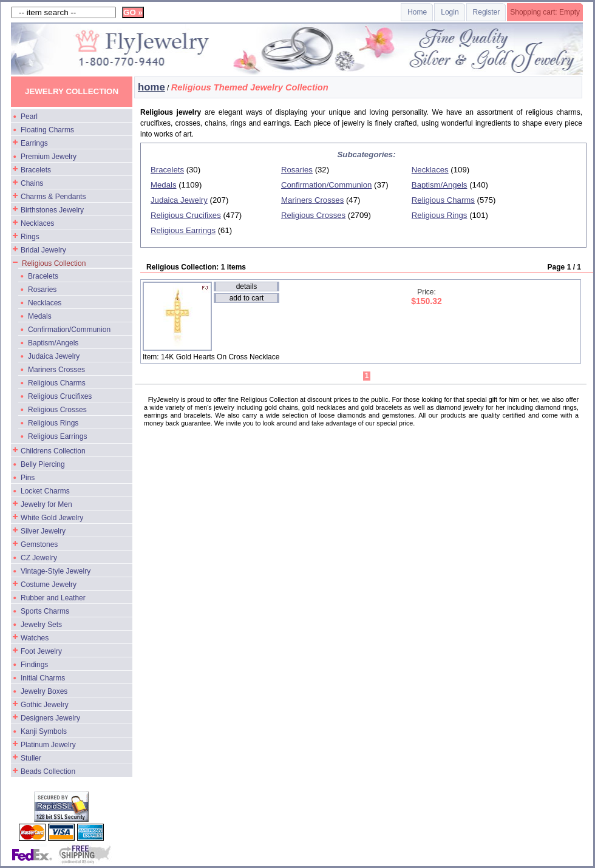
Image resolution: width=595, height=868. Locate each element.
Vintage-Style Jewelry (56, 571)
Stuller (31, 758)
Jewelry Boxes (44, 691)
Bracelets (36, 170)
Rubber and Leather (53, 598)
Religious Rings (53, 423)
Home (417, 12)
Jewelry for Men (46, 504)
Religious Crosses (57, 410)
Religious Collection (54, 263)
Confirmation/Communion (69, 330)
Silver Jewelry (43, 531)
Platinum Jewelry (48, 745)
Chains (32, 183)
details (247, 287)
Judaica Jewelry (54, 356)
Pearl (29, 117)
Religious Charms (57, 383)
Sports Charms (45, 611)
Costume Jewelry (49, 585)
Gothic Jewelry (45, 705)
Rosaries (42, 290)
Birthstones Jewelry (52, 210)
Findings (34, 665)
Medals (40, 316)
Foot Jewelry (41, 651)
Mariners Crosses (56, 370)
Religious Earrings (57, 436)
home (151, 87)
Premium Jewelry (49, 157)
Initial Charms (43, 678)
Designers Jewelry (50, 718)
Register (487, 12)
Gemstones (39, 544)
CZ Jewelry (39, 558)
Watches (35, 638)
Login (450, 12)
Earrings (34, 143)
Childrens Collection (53, 451)
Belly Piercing (43, 464)
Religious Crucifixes (60, 396)
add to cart (247, 298)
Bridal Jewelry (43, 250)
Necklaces (37, 223)
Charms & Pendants (53, 197)
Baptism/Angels (53, 343)
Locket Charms (45, 491)
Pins (28, 478)
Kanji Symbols (44, 731)
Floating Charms (47, 130)
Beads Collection (48, 771)
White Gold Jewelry (52, 518)
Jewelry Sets (41, 625)
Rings (30, 237)
